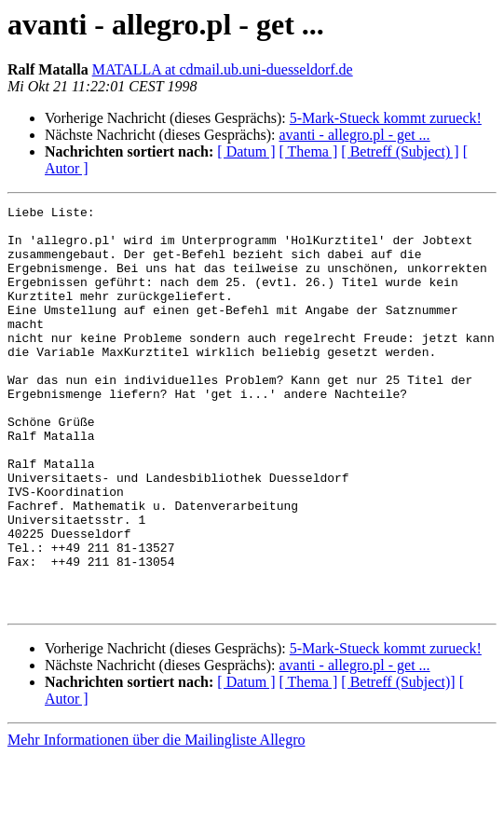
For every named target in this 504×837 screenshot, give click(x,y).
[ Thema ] (309, 151)
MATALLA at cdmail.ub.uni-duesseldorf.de (223, 69)
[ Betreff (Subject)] (398, 763)
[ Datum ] (246, 151)
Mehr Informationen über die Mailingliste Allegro (156, 821)
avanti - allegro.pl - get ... (354, 135)
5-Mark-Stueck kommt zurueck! (386, 118)
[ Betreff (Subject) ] (400, 151)
